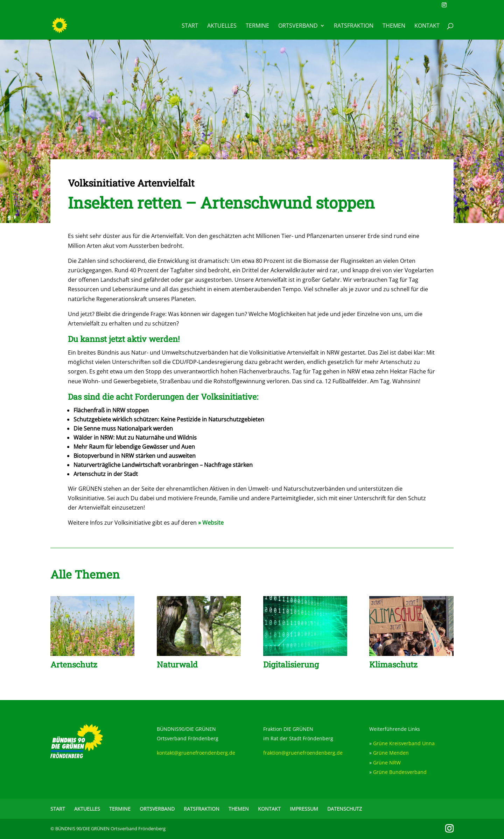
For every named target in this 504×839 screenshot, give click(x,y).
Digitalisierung (291, 664)
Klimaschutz (393, 664)
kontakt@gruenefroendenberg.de (196, 753)
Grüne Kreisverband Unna (404, 743)
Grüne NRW (387, 763)
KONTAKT (427, 26)
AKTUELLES (222, 26)
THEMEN (394, 26)
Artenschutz (74, 664)
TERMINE (257, 26)
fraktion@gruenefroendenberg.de (303, 753)
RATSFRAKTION (354, 26)
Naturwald (177, 664)
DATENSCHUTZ (345, 809)
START (190, 26)
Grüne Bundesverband (400, 772)
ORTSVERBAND (298, 26)
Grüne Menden (391, 753)
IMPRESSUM (304, 809)
